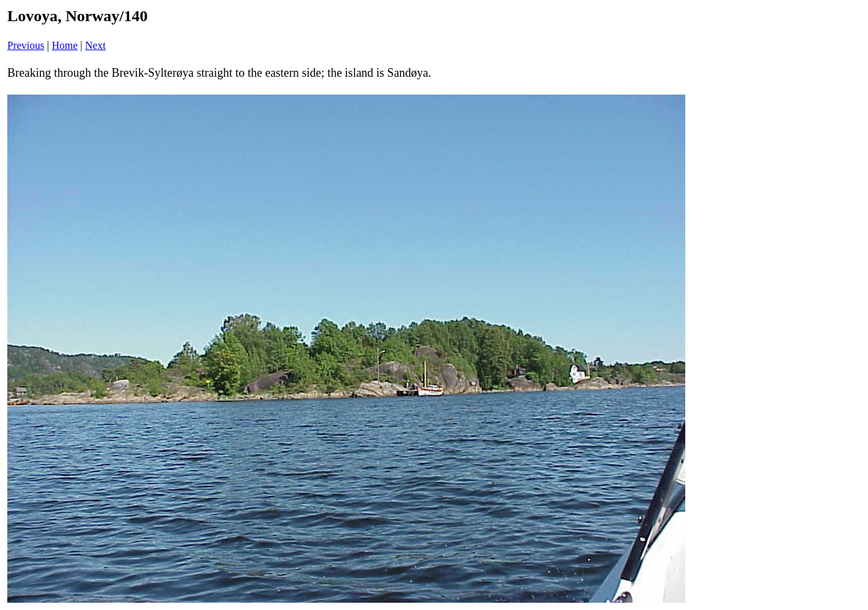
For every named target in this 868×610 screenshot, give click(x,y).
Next (96, 45)
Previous (26, 45)
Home (65, 45)
